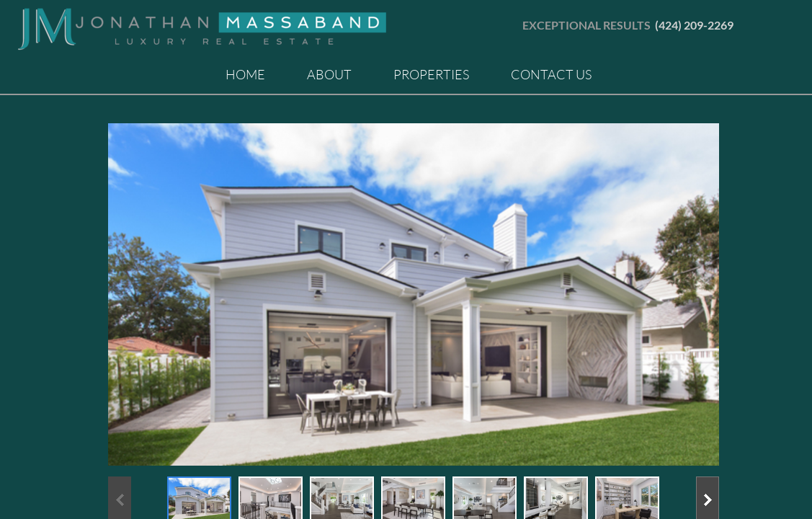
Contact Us (551, 74)
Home (245, 74)
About (329, 74)
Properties (431, 74)
